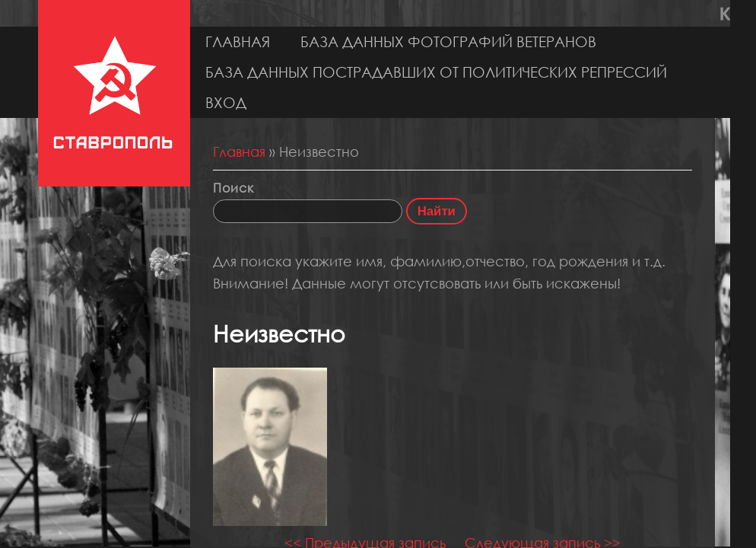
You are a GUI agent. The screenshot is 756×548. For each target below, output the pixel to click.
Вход (226, 102)
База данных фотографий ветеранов (448, 41)
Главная (238, 41)
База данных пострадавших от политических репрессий (436, 72)
